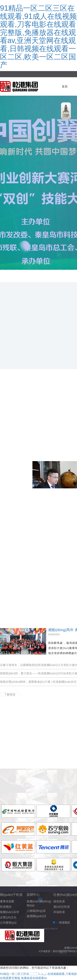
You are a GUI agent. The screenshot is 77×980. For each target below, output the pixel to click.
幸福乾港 (59, 912)
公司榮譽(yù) (8, 923)
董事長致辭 (7, 901)
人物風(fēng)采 (36, 911)
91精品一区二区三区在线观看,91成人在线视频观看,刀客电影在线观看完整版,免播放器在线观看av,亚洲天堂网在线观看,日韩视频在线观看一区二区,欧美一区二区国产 (38, 36)
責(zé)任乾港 (62, 907)
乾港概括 (6, 907)
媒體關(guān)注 (37, 916)
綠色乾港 (59, 901)
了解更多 (10, 694)
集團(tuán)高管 (10, 912)
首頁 (65, 86)
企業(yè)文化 (8, 917)
